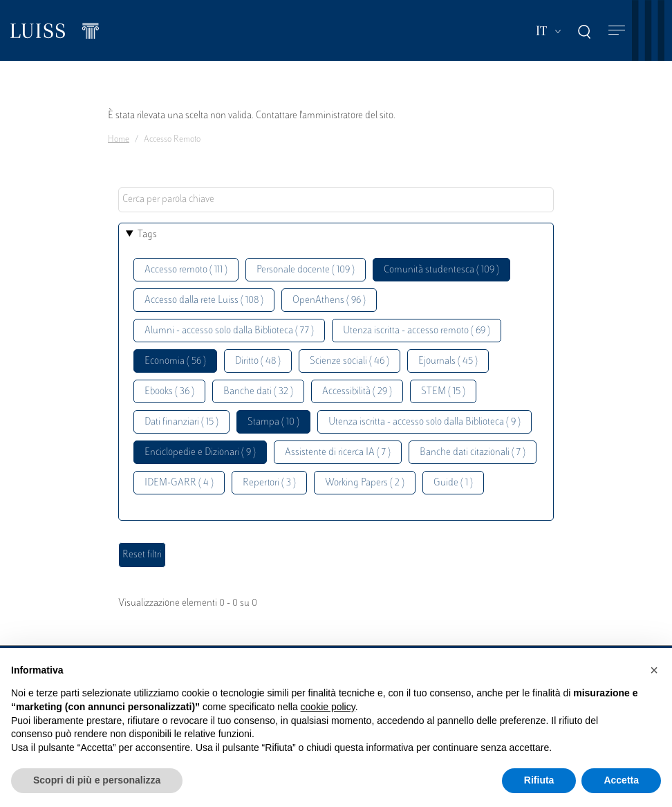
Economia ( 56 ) (175, 361)
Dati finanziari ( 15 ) (181, 422)
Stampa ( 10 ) (273, 422)
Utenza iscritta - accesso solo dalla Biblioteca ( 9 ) (424, 422)
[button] (654, 670)
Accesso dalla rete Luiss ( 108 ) (204, 300)
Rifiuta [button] (539, 780)
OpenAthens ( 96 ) (329, 300)
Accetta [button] (621, 780)
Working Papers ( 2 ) (365, 483)
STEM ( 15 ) (443, 392)
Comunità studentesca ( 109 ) (441, 270)
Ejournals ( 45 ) (448, 361)
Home (119, 140)
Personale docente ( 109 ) (306, 270)
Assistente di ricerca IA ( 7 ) (338, 453)
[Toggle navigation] (617, 31)
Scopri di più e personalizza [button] (97, 780)
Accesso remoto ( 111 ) (186, 270)
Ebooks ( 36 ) (169, 392)
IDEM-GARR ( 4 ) (179, 483)
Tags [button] (147, 235)
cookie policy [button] (328, 707)
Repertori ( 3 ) (269, 483)
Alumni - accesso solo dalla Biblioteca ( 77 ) (229, 331)
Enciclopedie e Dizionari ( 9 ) (200, 453)
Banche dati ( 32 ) (258, 392)
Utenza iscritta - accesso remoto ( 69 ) (417, 331)
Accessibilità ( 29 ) (357, 392)
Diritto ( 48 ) (258, 361)
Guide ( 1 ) (453, 483)
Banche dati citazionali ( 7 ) (473, 453)
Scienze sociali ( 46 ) (349, 361)
